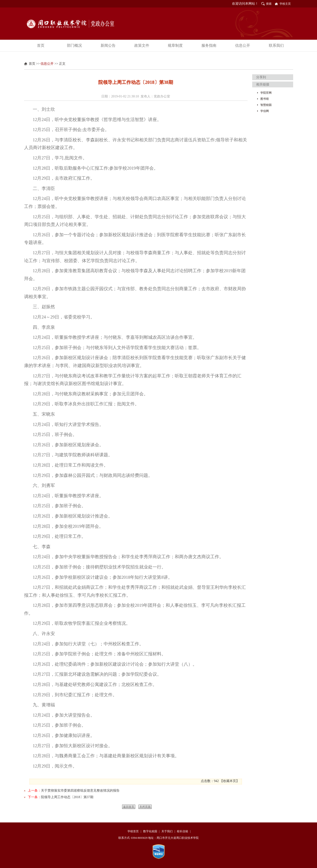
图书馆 (265, 99)
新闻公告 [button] (108, 45)
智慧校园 (266, 105)
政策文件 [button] (142, 45)
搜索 (269, 4)
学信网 (265, 111)
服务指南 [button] (209, 45)
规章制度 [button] (175, 45)
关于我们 (167, 831)
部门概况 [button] (74, 45)
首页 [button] (41, 45)
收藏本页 (230, 781)
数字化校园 (150, 831)
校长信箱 (182, 831)
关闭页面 (145, 807)
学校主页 (285, 4)
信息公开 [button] (243, 45)
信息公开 (47, 64)
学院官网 (266, 93)
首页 (32, 64)
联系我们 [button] (276, 45)
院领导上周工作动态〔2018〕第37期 (67, 797)
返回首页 (129, 807)
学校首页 (133, 831)
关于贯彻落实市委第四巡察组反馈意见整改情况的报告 (80, 791)
